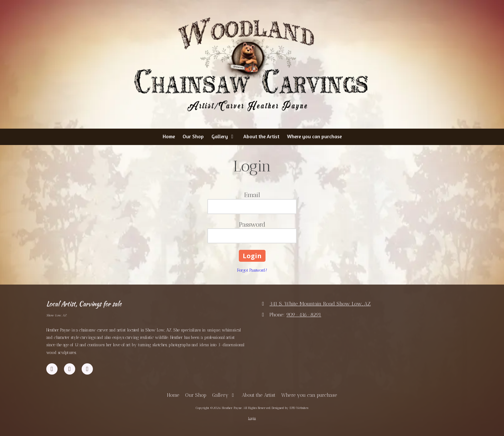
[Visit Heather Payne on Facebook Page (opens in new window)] (52, 369)
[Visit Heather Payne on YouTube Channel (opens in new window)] (70, 369)
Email (252, 195)
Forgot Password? (252, 270)
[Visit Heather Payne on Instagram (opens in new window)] (87, 369)
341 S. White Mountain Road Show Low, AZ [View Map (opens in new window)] (320, 304)
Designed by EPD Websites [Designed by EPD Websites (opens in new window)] (290, 408)
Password (252, 224)
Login (252, 418)
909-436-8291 (304, 315)
